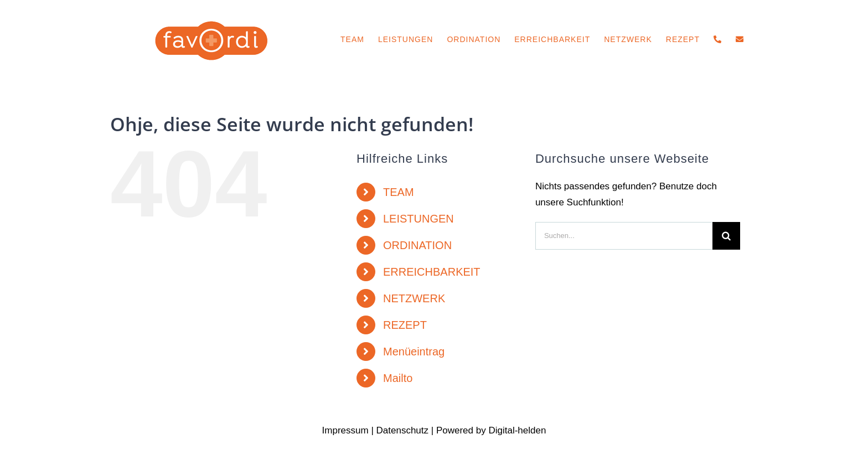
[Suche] (726, 236)
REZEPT (405, 325)
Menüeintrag (414, 352)
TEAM (399, 192)
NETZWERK (414, 298)
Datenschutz (403, 430)
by (481, 430)
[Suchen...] (624, 236)
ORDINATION (417, 245)
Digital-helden (517, 430)
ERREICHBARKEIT (432, 272)
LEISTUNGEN (418, 219)
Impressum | (349, 430)
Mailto (398, 378)
